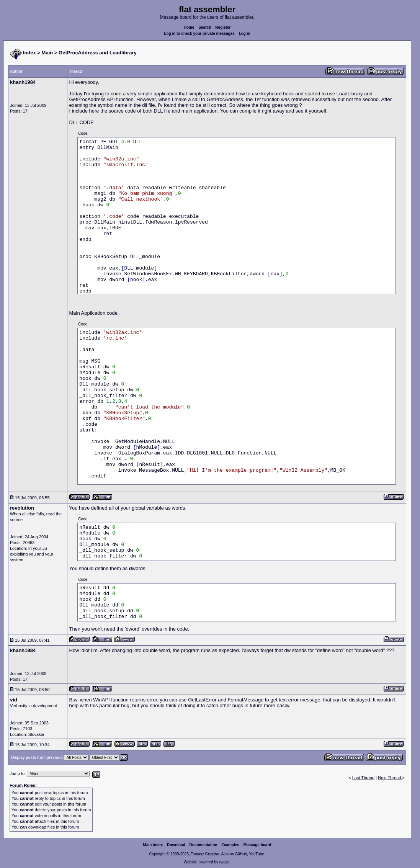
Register (223, 27)
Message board (257, 845)
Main (47, 53)
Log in (245, 34)
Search (205, 27)
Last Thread (364, 778)
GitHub (241, 854)
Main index (153, 845)
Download (176, 845)
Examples (230, 845)
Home (189, 27)
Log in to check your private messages (199, 34)
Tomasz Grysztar (205, 854)
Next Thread (390, 778)
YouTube (256, 854)
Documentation (203, 845)
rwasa (225, 862)
